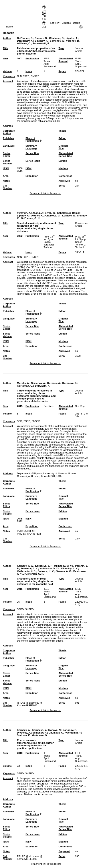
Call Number (8, 187)
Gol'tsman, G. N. (31, 218)
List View (55, 23)
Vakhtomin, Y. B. (26, 571)
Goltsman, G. (40, 735)
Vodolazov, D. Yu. (50, 568)
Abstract (8, 81)
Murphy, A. (23, 383)
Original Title (63, 147)
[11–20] (44, 25)
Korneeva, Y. (69, 383)
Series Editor (7, 155)
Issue (29, 71)
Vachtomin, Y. (73, 733)
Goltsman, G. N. (35, 574)
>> (44, 21)
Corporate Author (9, 132)
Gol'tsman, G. (25, 386)
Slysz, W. (50, 213)
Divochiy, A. (24, 733)
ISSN (6, 168)
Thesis (62, 131)
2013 (20, 753)
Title (5, 48)
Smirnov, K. (42, 41)
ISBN (29, 168)
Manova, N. (55, 730)
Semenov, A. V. (29, 568)
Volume (7, 71)
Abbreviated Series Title (66, 155)
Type (61, 48)
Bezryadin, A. (42, 386)
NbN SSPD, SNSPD (28, 76)
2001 (20, 58)
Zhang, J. (38, 213)
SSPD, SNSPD (25, 609)
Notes (6, 181)
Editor (62, 138)
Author (7, 38)
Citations (66, 23)
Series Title (32, 153)
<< (44, 5)
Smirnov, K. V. (46, 571)
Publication (32, 58)
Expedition (32, 176)
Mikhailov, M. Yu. (64, 566)
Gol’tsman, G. (25, 38)
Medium (63, 168)
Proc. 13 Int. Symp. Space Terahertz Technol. (49, 242)
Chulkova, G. (57, 38)
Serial (62, 186)
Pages (62, 71)
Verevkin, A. (24, 213)
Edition (63, 161)
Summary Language (31, 147)
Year (6, 58)
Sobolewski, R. (41, 43)
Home (10, 27)
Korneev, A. (69, 216)
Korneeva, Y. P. (44, 566)
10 (45, 19)
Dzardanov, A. (25, 41)
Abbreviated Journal (66, 60)
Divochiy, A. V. (70, 568)
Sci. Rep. (49, 406)
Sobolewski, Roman (69, 213)
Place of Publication (32, 140)
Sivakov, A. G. (64, 571)
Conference (65, 176)
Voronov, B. (73, 41)
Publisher (9, 138)
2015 (20, 406)
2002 (20, 236)
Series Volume (7, 162)
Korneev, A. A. (25, 566)
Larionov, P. (70, 730)
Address (8, 126)
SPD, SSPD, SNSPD (28, 421)
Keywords (9, 76)
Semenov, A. (57, 41)
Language (9, 146)
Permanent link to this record (45, 193)
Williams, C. (24, 43)
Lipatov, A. (72, 38)
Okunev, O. (41, 38)
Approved (64, 181)
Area (6, 176)
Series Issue (33, 161)
